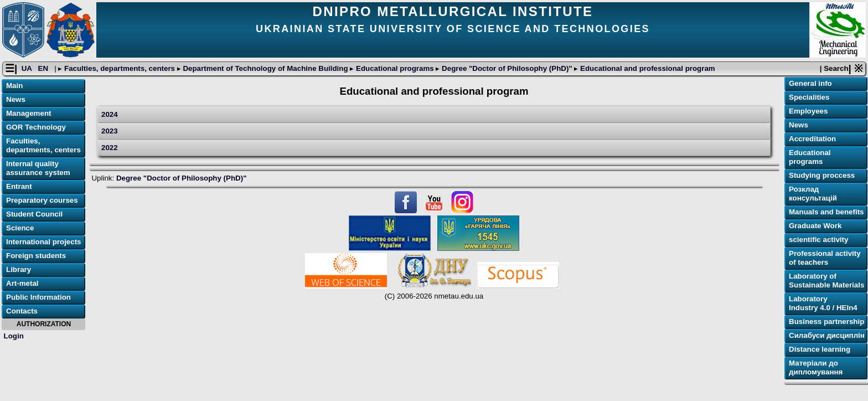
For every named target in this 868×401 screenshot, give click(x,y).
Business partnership (826, 322)
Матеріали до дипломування (816, 367)
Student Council (34, 214)
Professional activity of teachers (825, 258)
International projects (44, 242)
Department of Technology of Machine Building (266, 68)
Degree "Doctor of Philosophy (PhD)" (507, 68)
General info (810, 83)
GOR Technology (36, 127)
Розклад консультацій (813, 194)
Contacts (22, 311)
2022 (110, 148)
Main (14, 86)
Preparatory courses (42, 200)
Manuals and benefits (826, 212)
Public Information (38, 297)
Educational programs (395, 68)
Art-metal (22, 283)
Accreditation (812, 139)
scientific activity (818, 240)
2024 (110, 114)
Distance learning (820, 349)
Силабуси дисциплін (827, 335)
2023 (110, 131)
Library (19, 269)
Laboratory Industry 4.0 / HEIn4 (823, 303)
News (16, 99)
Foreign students (36, 256)
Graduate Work (815, 226)
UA (28, 68)
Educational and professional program (646, 68)
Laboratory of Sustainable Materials (826, 281)
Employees (808, 111)
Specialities (809, 97)
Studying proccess (822, 175)
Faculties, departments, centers (119, 68)
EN (44, 68)
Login (14, 336)
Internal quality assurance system (38, 168)
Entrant (19, 186)
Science (20, 228)
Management (29, 113)
